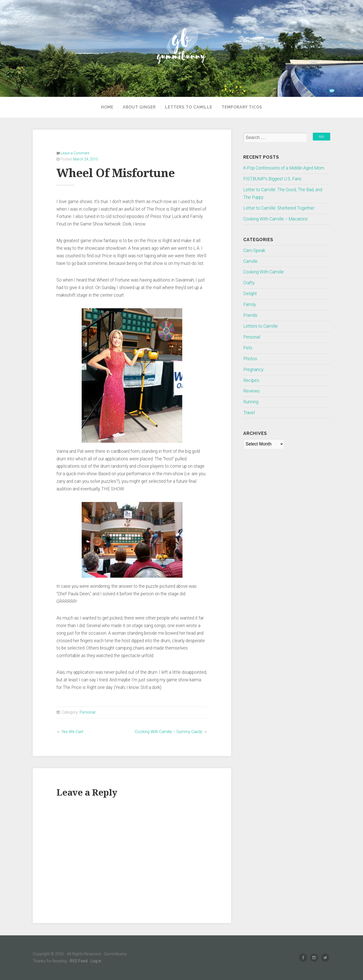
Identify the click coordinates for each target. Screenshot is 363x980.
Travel (249, 413)
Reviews (251, 391)
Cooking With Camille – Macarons (276, 219)
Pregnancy (253, 370)
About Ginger (139, 107)
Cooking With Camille (264, 272)
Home (107, 107)
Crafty (249, 283)
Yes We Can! (72, 732)
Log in (96, 961)
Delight (250, 294)
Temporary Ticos (242, 107)
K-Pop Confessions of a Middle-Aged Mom (284, 168)
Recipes (251, 380)
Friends (250, 315)
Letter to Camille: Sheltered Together (279, 208)
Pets (248, 348)
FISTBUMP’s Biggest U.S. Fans (272, 179)
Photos (250, 359)
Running (251, 402)
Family (250, 304)
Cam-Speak (254, 250)
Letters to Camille (189, 107)
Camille (250, 261)
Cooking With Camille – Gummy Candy (169, 732)
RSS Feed (79, 961)
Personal (87, 712)
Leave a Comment (75, 153)
